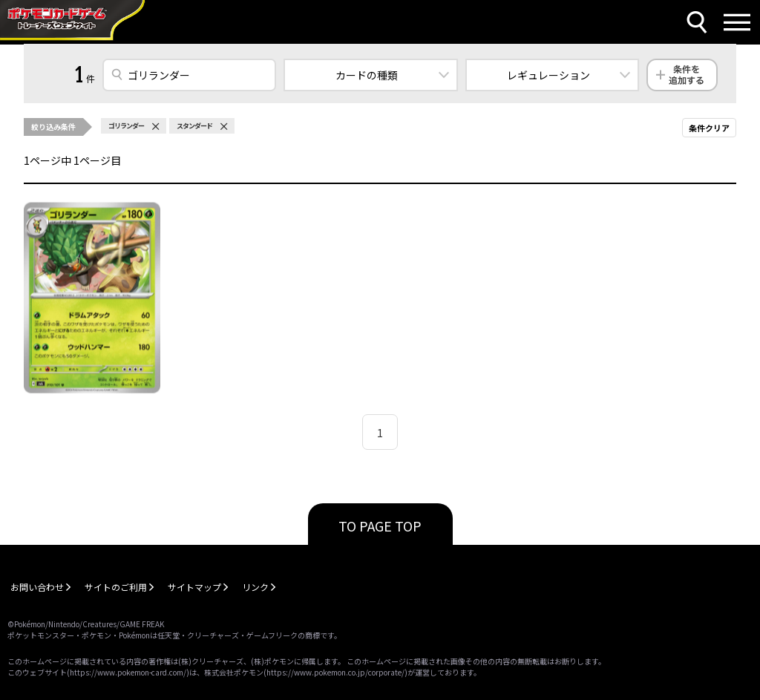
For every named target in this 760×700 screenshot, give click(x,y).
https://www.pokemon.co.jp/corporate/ (335, 672)
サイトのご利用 (116, 587)
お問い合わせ (37, 587)
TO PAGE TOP (380, 526)
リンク (255, 587)
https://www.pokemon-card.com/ (128, 672)
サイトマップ (194, 587)
